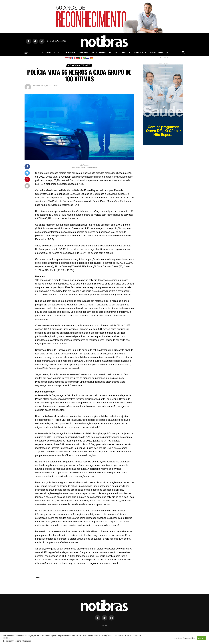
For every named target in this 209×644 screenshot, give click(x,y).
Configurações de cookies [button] (185, 638)
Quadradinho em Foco (159, 52)
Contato (105, 625)
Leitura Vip (114, 52)
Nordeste (126, 52)
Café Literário (69, 52)
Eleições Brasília (99, 52)
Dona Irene (83, 52)
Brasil (57, 52)
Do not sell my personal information (17, 641)
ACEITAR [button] (201, 638)
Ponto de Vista (140, 52)
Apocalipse (46, 52)
